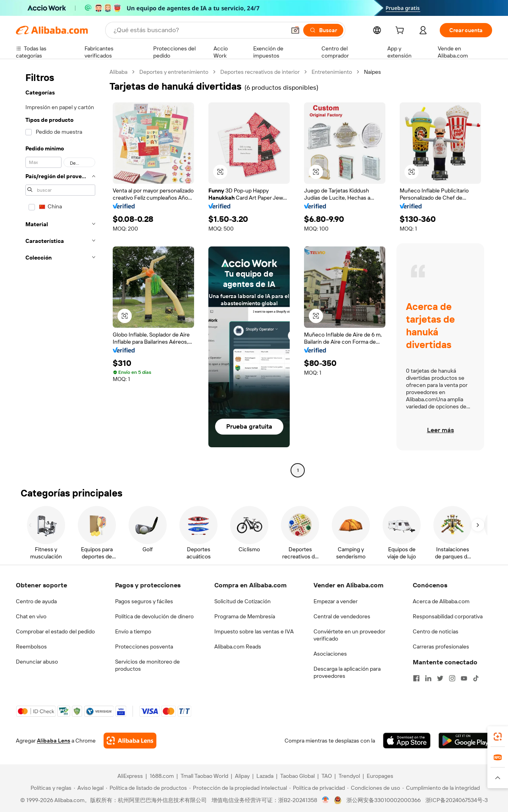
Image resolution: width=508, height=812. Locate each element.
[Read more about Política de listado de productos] (146, 788)
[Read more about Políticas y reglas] (50, 788)
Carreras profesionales (441, 647)
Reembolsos (31, 647)
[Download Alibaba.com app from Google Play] (465, 741)
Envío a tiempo (133, 631)
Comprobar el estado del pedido (55, 631)
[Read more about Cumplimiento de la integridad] (441, 788)
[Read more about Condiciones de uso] (374, 788)
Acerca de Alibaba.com (441, 601)
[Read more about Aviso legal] (89, 788)
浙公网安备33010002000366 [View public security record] (384, 800)
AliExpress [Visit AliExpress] (130, 776)
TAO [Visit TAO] (327, 776)
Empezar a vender (336, 601)
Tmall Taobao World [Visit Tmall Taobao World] (204, 776)
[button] (295, 30)
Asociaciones (330, 654)
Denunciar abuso (37, 662)
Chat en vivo (31, 616)
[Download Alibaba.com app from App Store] (407, 741)
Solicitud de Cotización (242, 601)
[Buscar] (323, 30)
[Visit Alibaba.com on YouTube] (464, 678)
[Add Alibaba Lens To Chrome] (130, 741)
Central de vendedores (342, 616)
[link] (498, 737)
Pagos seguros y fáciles (144, 601)
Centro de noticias (436, 631)
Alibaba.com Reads (238, 647)
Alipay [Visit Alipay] (242, 776)
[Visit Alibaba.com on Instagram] (452, 678)
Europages (380, 776)
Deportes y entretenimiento (174, 72)
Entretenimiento (332, 72)
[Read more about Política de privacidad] (317, 788)
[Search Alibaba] (199, 30)
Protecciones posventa (144, 647)
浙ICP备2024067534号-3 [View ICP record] (457, 800)
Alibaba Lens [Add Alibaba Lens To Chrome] (54, 741)
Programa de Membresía (245, 616)
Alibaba (118, 72)
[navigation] (60, 272)
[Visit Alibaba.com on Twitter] (440, 678)
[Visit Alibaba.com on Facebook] (416, 678)
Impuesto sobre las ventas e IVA (254, 631)
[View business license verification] (326, 800)
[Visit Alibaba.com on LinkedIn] (428, 678)
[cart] (401, 31)
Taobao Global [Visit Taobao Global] (297, 776)
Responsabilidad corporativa (448, 616)
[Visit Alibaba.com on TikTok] (476, 678)
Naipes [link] (372, 72)
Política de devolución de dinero (154, 616)
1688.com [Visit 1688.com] (162, 776)
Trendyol (349, 776)
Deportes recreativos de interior (260, 72)
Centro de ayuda (36, 601)
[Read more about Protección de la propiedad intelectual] (238, 788)
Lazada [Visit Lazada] (265, 776)
